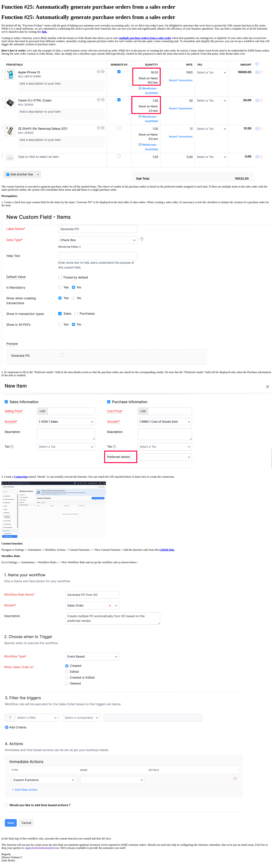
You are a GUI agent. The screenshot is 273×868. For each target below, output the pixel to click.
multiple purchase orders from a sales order (145, 38)
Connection (21, 477)
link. (45, 32)
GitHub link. (167, 550)
